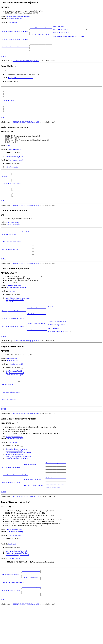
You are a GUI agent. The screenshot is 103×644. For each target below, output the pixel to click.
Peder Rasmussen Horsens (13, 195)
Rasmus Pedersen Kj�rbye (15, 166)
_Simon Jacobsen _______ (31, 605)
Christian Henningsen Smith (14, 340)
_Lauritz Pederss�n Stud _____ (59, 344)
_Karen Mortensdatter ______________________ (69, 30)
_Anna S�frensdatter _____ (37, 353)
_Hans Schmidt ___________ (36, 328)
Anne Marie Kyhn (14, 591)
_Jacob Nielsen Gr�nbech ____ (41, 28)
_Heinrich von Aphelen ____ (56, 491)
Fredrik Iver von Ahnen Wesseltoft (17, 586)
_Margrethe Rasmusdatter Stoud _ (14, 349)
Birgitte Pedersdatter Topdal (15, 396)
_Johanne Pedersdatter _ (31, 612)
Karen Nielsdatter (13, 384)
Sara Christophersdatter (15, 19)
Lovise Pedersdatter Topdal (14, 398)
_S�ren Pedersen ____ (10, 409)
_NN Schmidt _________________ (58, 326)
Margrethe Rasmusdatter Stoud (17, 307)
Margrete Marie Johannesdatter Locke (20, 82)
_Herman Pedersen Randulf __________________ (69, 34)
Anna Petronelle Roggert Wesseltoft (17, 588)
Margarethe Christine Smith (15, 319)
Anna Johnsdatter (14, 470)
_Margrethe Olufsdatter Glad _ (58, 355)
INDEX (3, 60)
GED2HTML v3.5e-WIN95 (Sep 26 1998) (26, 65)
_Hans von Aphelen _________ (34, 493)
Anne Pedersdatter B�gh (15, 565)
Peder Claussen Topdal (15, 388)
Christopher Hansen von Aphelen (16, 477)
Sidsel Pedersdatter (12, 176)
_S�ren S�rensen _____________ (59, 351)
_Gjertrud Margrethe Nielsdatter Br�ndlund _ (70, 37)
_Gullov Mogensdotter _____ (56, 520)
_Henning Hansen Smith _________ (14, 331)
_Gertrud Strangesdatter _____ (58, 348)
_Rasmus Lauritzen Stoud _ (36, 346)
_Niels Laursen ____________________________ (69, 26)
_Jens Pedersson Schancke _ (56, 517)
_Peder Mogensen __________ (56, 509)
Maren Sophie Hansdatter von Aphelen (18, 484)
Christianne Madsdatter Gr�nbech (16, 41)
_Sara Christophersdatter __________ (15, 50)
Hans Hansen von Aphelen (14, 483)
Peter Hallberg (9, 107)
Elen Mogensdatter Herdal (15, 467)
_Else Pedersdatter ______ (36, 335)
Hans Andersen (13, 22)
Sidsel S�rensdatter (15, 158)
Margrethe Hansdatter (15, 569)
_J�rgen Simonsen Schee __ (12, 608)
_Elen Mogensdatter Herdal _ (12, 515)
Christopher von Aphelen (15, 465)
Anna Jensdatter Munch (16, 169)
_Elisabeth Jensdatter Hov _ (34, 518)
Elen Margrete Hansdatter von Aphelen (18, 481)
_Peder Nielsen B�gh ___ (31, 623)
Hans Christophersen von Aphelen (16, 506)
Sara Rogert (12, 577)
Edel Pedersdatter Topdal (14, 395)
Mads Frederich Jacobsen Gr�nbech (18, 17)
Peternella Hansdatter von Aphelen (17, 486)
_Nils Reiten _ (26, 246)
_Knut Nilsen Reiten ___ (11, 250)
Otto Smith (9, 321)
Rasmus (9, 154)
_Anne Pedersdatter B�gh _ (12, 626)
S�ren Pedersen (12, 382)
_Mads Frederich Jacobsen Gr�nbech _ (16, 32)
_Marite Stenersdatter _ (11, 268)
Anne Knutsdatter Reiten (13, 259)
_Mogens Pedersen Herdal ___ (34, 511)
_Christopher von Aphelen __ (12, 497)
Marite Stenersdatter (13, 238)
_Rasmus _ (5, 186)
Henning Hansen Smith (14, 305)
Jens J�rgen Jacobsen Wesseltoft (16, 584)
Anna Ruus (12, 310)
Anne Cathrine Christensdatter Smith (18, 317)
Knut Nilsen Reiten (13, 236)
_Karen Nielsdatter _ (9, 427)
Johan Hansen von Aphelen (14, 479)
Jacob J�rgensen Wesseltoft (14, 617)
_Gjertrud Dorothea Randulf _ (41, 35)
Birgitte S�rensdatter (12, 418)
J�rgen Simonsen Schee (14, 563)
